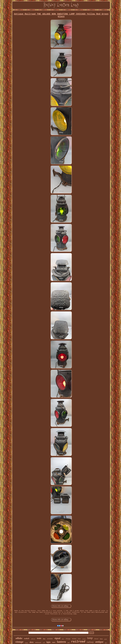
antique (99, 642)
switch (27, 638)
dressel (96, 639)
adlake (19, 638)
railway (90, 642)
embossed (38, 642)
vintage (19, 642)
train (39, 638)
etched (74, 639)
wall (44, 643)
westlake (50, 639)
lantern (61, 642)
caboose (33, 639)
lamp (90, 638)
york (68, 643)
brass (101, 639)
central (84, 639)
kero (63, 639)
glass (106, 643)
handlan (26, 643)
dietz (32, 642)
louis (79, 639)
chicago (68, 639)
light (48, 642)
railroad (78, 642)
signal (57, 638)
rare (54, 642)
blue (44, 639)
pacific (106, 639)
